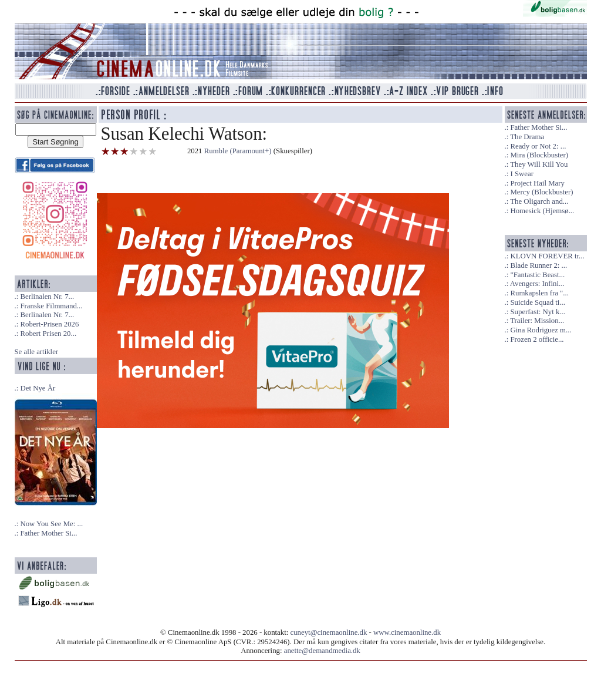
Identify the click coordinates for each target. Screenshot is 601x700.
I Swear (521, 174)
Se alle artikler (37, 352)
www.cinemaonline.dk (407, 632)
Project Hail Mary (537, 183)
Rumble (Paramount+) (238, 151)
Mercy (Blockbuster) (541, 192)
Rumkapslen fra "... (539, 293)
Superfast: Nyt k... (537, 312)
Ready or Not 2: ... (538, 146)
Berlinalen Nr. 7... (47, 297)
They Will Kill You (539, 164)
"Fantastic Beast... (537, 275)
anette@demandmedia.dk (322, 651)
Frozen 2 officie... (537, 339)
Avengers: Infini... (537, 284)
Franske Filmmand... (51, 306)
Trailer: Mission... (537, 321)
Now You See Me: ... (51, 524)
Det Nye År (38, 388)
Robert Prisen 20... (48, 334)
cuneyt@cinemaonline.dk (329, 632)
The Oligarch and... (539, 201)
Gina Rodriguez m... (541, 330)
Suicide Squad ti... (537, 302)
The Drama (527, 137)
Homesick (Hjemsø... (542, 211)
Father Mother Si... (48, 533)
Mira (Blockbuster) (539, 155)
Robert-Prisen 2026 (49, 324)
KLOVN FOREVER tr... (547, 256)
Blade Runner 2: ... (538, 265)
